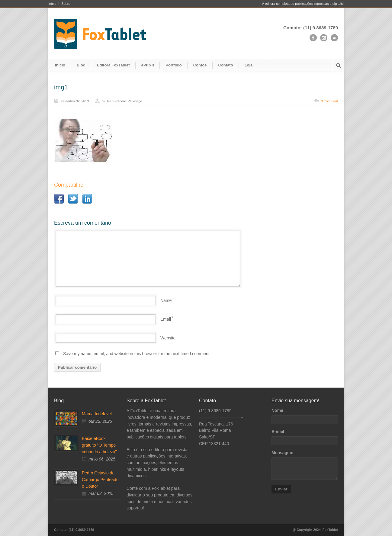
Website (168, 338)
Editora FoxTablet (113, 65)
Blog (81, 65)
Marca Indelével (97, 414)
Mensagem (282, 453)
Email (166, 319)
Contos (200, 65)
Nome (277, 410)
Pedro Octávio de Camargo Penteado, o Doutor (101, 479)
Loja (249, 65)
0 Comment (329, 101)
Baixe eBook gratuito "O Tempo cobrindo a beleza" (99, 445)
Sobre (66, 4)
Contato (226, 65)
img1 (61, 87)
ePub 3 (148, 65)
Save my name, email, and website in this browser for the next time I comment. (137, 354)
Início (52, 4)
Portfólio (174, 65)
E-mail (278, 432)
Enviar (281, 489)
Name (166, 300)
